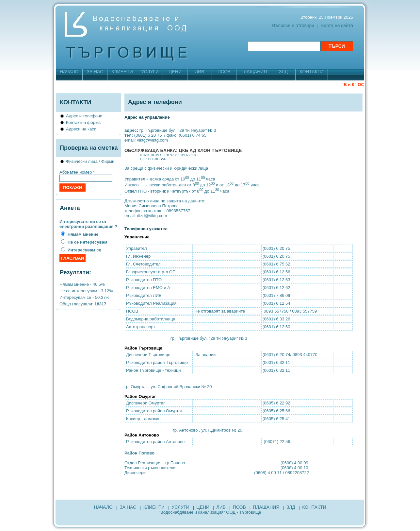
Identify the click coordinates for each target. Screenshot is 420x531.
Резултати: (75, 272)
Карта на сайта (337, 26)
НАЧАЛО (69, 72)
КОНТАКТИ (311, 72)
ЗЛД (283, 72)
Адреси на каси (81, 129)
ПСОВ (224, 72)
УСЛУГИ (150, 72)
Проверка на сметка (89, 148)
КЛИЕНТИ (122, 72)
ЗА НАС (95, 72)
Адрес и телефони (84, 116)
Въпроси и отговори (293, 26)
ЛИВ (200, 72)
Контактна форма (83, 122)
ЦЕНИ (175, 72)
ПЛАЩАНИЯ (254, 72)
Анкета (70, 208)
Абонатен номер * (77, 172)
